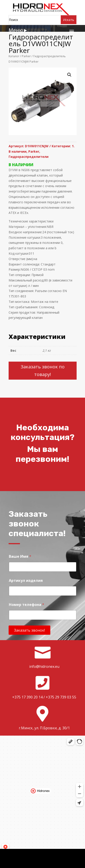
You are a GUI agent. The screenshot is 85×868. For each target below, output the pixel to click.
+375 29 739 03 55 (61, 697)
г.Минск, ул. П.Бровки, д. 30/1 (44, 728)
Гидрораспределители (29, 157)
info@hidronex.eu (44, 666)
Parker (26, 56)
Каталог (14, 56)
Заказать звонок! (29, 630)
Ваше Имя (20, 556)
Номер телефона (27, 605)
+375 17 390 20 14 (27, 697)
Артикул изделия (26, 581)
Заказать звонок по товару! (43, 371)
